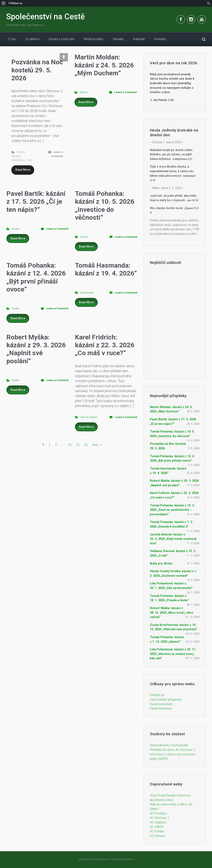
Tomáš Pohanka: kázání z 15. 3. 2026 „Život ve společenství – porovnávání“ (172, 510)
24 (70, 445)
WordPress (129, 859)
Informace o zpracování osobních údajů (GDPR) (173, 757)
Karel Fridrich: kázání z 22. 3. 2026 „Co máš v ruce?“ (105, 345)
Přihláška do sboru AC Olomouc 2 (173, 750)
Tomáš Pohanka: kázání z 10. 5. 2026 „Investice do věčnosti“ (105, 205)
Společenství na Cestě (46, 16)
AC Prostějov (158, 814)
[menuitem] (4, 3)
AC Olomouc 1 (160, 818)
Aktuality (16, 156)
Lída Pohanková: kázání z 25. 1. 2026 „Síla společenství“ (171, 586)
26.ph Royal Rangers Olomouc (170, 795)
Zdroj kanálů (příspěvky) (166, 700)
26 (86, 445)
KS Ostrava (157, 836)
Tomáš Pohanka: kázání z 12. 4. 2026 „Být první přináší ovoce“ (36, 277)
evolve (81, 859)
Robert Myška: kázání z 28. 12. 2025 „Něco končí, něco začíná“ (172, 613)
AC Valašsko (158, 822)
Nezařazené (87, 293)
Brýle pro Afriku (161, 564)
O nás (29, 160)
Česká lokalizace (161, 709)
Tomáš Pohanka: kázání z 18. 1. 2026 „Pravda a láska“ (169, 598)
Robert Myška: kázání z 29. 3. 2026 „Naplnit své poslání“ (36, 349)
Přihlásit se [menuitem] (16, 3)
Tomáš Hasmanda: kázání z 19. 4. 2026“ (106, 269)
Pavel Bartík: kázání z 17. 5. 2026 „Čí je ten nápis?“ (36, 202)
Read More (23, 170)
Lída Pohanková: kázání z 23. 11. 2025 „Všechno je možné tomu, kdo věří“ (173, 654)
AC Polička (157, 831)
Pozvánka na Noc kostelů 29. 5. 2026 (37, 70)
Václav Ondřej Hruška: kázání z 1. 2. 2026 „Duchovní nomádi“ (173, 574)
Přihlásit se (157, 695)
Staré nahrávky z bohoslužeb (169, 745)
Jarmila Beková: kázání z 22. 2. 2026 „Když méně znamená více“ (173, 539)
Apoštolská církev (162, 800)
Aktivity (21, 152)
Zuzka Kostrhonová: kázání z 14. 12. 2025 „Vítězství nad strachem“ (174, 627)
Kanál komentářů (161, 704)
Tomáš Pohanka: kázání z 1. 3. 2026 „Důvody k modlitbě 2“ (171, 524)
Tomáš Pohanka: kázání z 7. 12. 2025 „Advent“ (167, 639)
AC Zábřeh (157, 827)
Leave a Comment (125, 92)
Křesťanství (18, 160)
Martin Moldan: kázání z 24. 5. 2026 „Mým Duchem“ (104, 65)
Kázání (84, 92)
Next (95, 445)
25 (78, 445)
